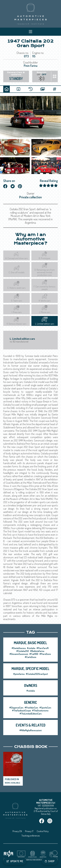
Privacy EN (17, 831)
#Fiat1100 (34, 654)
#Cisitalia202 (23, 651)
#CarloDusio (30, 657)
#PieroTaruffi (43, 648)
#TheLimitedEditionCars (31, 714)
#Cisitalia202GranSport (37, 674)
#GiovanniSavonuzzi (19, 654)
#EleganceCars (16, 708)
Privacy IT (29, 831)
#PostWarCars (31, 708)
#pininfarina (19, 674)
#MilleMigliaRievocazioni (30, 730)
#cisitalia (31, 648)
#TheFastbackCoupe (21, 710)
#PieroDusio (45, 654)
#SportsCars (45, 708)
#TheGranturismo (40, 710)
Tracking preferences (31, 836)
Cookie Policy (43, 831)
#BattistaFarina (37, 651)
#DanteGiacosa (19, 648)
